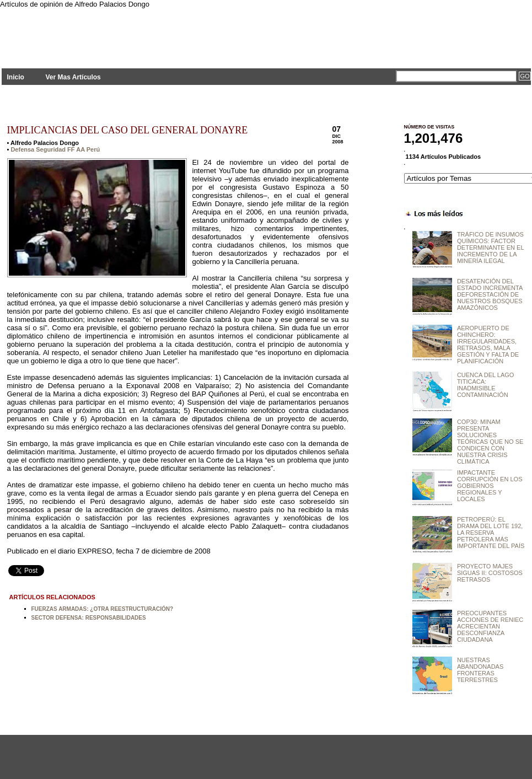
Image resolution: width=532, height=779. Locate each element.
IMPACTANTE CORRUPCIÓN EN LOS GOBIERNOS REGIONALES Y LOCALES (490, 486)
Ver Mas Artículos (73, 77)
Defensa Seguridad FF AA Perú (55, 149)
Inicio (16, 77)
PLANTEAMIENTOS (101, 32)
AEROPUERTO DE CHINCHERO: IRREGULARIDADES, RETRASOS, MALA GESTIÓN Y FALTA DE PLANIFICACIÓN (488, 345)
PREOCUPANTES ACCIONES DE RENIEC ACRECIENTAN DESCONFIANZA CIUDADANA (490, 626)
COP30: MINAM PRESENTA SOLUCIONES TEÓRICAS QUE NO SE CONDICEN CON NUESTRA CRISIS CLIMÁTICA (490, 442)
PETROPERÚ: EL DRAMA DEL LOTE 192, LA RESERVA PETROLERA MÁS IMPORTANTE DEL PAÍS (491, 533)
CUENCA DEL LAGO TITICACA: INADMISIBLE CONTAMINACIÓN (486, 385)
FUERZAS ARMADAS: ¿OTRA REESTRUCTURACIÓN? (103, 609)
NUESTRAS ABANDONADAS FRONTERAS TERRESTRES (480, 670)
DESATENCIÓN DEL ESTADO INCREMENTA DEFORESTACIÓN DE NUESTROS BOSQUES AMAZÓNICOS (490, 294)
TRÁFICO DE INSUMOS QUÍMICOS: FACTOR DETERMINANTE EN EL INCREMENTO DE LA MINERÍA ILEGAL (490, 248)
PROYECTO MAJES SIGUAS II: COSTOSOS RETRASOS (490, 573)
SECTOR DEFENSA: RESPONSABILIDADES (89, 618)
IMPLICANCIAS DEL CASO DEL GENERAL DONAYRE (128, 130)
